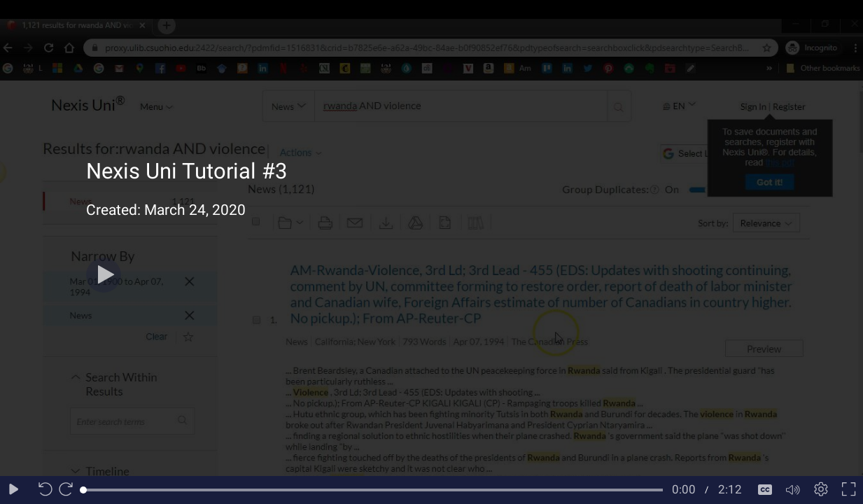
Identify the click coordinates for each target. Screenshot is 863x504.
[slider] (373, 490)
